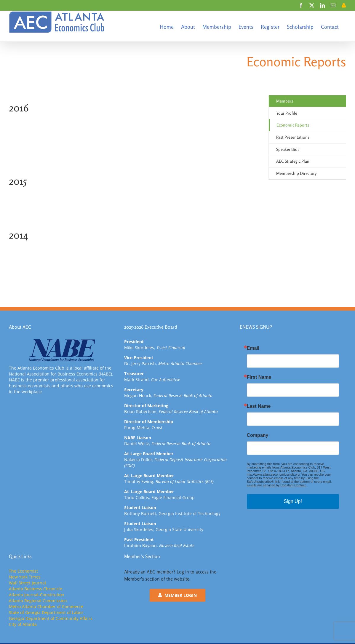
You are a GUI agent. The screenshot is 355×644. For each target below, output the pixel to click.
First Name (259, 377)
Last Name (259, 406)
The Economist (23, 571)
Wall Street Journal (27, 583)
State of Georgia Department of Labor (46, 612)
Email (253, 348)
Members (285, 101)
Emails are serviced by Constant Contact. (277, 485)
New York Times (25, 577)
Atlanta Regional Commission (38, 601)
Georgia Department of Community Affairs (51, 618)
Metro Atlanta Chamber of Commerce (46, 607)
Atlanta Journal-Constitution (37, 595)
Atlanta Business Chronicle (36, 589)
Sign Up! (293, 501)
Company (258, 435)
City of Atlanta (23, 624)
